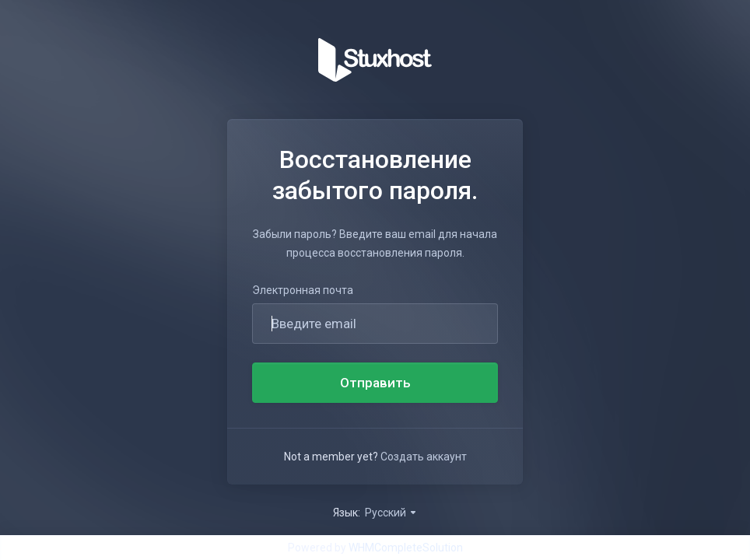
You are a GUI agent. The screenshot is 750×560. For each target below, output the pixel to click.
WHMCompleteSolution (406, 548)
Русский (391, 513)
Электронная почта (303, 290)
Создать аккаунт (424, 457)
